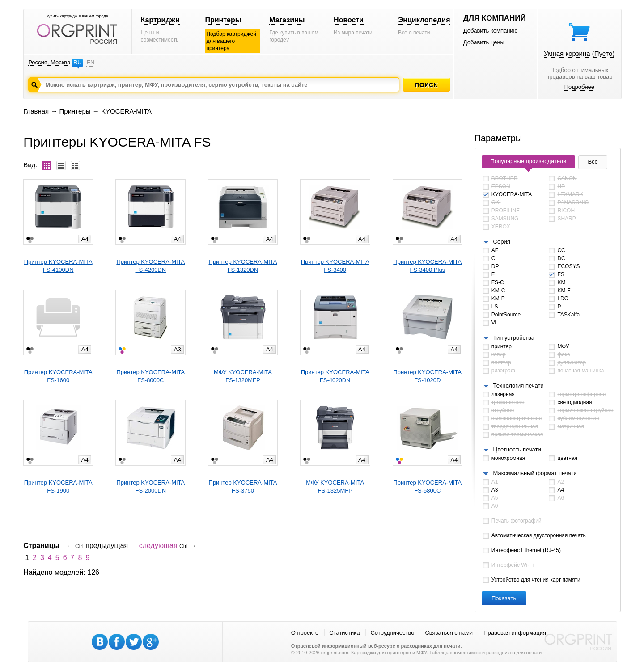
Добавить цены (484, 42)
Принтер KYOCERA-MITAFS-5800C (427, 487)
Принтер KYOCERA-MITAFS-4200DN (150, 266)
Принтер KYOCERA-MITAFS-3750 (243, 487)
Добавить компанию (491, 31)
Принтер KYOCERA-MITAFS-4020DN (335, 376)
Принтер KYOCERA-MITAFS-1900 (58, 487)
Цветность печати (517, 449)
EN (90, 62)
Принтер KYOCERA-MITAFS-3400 (335, 266)
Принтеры (223, 20)
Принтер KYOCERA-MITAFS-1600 (58, 376)
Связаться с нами (449, 633)
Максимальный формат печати (535, 473)
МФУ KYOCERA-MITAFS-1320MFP (243, 376)
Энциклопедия (424, 20)
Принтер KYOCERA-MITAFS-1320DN (243, 266)
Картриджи (160, 20)
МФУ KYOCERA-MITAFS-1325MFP (335, 487)
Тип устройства (514, 338)
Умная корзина (579, 53)
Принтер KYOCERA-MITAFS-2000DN (150, 487)
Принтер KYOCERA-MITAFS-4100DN (58, 266)
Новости (349, 20)
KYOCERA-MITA (126, 111)
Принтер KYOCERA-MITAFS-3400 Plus (427, 266)
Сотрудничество (392, 633)
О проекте (305, 633)
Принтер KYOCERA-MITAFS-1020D (427, 376)
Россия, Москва (49, 62)
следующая (158, 546)
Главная (36, 111)
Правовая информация (515, 633)
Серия (502, 242)
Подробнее (579, 87)
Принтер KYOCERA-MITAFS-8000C (150, 376)
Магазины (287, 20)
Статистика (344, 633)
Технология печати (519, 386)
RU (78, 62)
